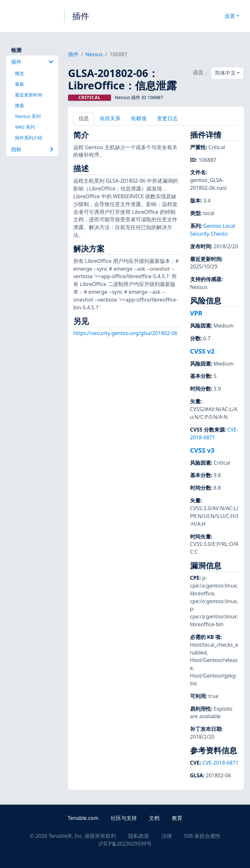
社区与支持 (124, 818)
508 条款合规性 (202, 836)
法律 (167, 836)
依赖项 (139, 118)
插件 (81, 16)
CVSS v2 (202, 351)
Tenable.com (83, 818)
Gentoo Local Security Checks (213, 230)
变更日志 (167, 118)
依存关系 (110, 118)
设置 (230, 16)
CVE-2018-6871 (214, 434)
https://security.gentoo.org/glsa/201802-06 (125, 333)
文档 (154, 818)
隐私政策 (139, 836)
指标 (32, 149)
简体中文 (225, 73)
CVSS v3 (202, 450)
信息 (84, 118)
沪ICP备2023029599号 (125, 844)
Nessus (94, 54)
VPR (196, 313)
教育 (177, 818)
